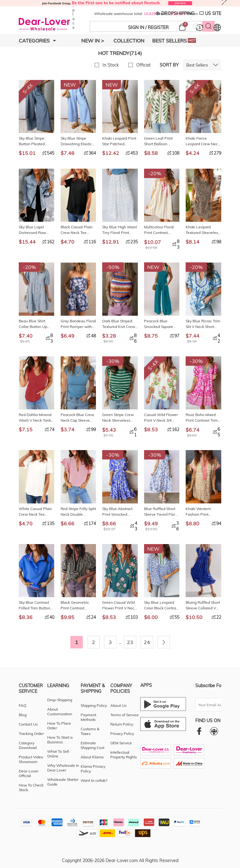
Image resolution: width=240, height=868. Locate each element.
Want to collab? (94, 780)
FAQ (22, 705)
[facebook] (199, 731)
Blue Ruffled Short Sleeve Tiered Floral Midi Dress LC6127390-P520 (161, 512)
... (120, 642)
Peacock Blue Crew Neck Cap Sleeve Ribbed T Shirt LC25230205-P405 (77, 418)
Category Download (28, 745)
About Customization (60, 712)
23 (130, 642)
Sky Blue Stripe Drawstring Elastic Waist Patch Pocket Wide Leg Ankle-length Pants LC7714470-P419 (77, 141)
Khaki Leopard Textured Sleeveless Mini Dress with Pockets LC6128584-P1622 (203, 230)
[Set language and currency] (217, 27)
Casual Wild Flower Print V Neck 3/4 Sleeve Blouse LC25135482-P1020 (162, 418)
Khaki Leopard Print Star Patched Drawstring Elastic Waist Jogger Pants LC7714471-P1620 (119, 141)
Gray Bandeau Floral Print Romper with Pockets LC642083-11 (78, 324)
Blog (23, 715)
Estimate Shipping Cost (92, 745)
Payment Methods (88, 717)
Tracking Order (31, 734)
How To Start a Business (60, 740)
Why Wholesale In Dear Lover (63, 768)
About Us (118, 705)
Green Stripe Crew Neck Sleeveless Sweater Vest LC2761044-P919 (118, 418)
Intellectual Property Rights (124, 755)
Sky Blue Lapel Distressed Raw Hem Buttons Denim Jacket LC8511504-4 (36, 230)
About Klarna (92, 757)
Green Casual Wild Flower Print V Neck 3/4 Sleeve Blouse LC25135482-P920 (119, 605)
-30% (113, 361)
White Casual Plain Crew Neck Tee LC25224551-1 (35, 512)
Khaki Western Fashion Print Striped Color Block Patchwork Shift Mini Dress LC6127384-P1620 (203, 512)
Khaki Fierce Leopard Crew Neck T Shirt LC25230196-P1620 (203, 141)
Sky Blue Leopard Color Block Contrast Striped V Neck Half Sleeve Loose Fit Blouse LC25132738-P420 (162, 605)
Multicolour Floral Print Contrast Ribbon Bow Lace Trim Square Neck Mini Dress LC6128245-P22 (159, 230)
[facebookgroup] (214, 731)
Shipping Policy (94, 705)
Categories (37, 41)
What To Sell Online (58, 754)
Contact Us (28, 724)
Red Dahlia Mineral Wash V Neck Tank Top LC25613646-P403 (35, 418)
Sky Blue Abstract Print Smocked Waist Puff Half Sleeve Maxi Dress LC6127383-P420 (118, 512)
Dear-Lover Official (29, 773)
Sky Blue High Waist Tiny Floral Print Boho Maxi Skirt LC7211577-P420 (120, 230)
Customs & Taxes (90, 731)
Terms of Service (125, 715)
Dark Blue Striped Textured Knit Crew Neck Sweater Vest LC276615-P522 (119, 324)
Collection (129, 41)
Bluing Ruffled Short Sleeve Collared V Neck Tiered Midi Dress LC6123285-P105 (203, 605)
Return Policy (122, 724)
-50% (113, 267)
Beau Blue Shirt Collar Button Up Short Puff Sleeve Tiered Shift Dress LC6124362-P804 (34, 324)
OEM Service (121, 743)
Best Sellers (174, 41)
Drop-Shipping (60, 700)
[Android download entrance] (163, 704)
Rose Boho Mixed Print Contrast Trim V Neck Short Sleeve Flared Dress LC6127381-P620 (203, 418)
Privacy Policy (122, 734)
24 (147, 642)
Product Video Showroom (31, 759)
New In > (93, 41)
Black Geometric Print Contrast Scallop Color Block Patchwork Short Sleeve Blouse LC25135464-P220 (77, 605)
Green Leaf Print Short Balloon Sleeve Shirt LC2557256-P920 (159, 141)
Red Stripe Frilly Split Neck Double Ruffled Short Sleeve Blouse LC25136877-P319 (78, 512)
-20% (155, 173)
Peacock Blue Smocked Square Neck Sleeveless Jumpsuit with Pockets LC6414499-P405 (159, 324)
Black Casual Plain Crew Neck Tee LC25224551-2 (77, 230)
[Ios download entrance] (163, 724)
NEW (70, 85)
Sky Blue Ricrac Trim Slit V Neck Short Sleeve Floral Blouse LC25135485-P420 (203, 324)
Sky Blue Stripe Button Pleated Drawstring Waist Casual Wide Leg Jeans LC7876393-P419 (35, 141)
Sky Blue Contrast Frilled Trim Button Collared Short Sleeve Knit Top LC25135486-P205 (35, 605)
